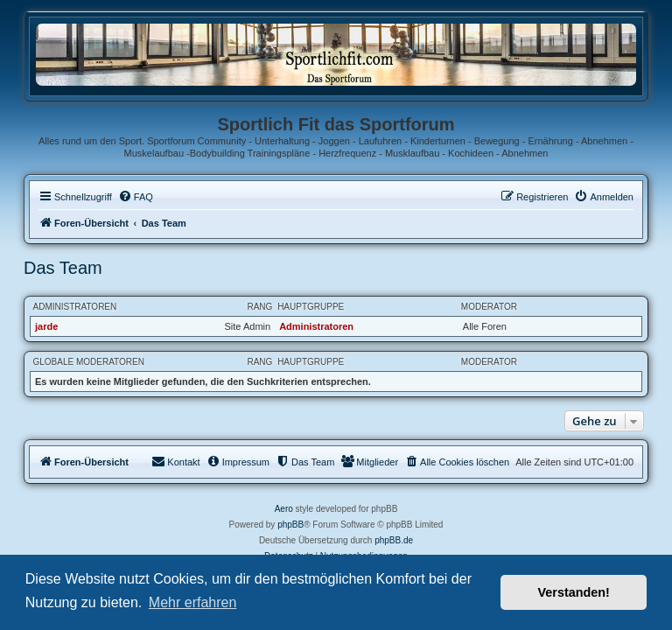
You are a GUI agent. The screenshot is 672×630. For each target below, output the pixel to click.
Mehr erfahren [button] (193, 602)
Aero (284, 509)
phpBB (290, 525)
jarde (46, 326)
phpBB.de (394, 540)
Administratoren (75, 307)
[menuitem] (136, 197)
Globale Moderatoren (89, 362)
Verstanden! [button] (574, 592)
